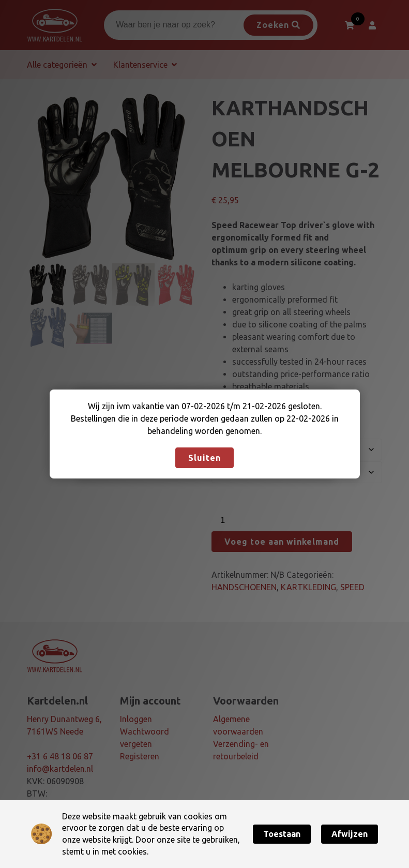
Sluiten (204, 458)
